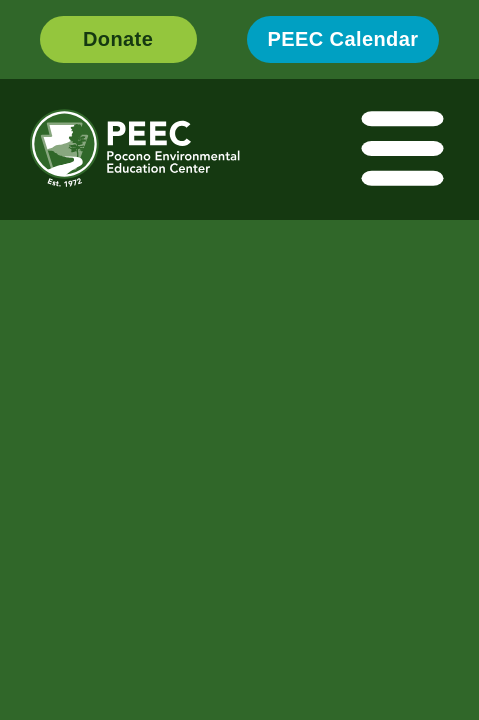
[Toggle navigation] (404, 149)
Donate (118, 39)
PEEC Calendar (343, 39)
